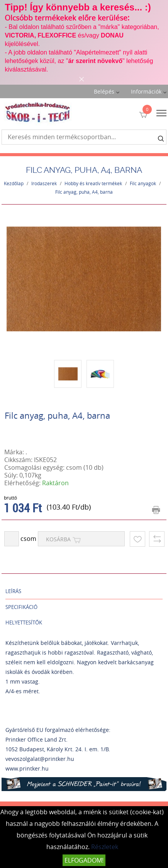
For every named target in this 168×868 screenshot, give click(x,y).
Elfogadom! (84, 860)
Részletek (105, 847)
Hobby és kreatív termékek (93, 183)
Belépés (104, 91)
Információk (146, 91)
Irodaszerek (44, 183)
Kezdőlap (14, 183)
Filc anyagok (143, 183)
